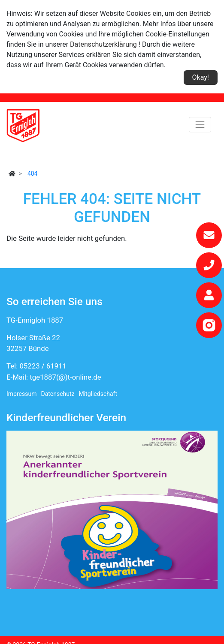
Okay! (201, 77)
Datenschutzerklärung (103, 44)
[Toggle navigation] (200, 125)
